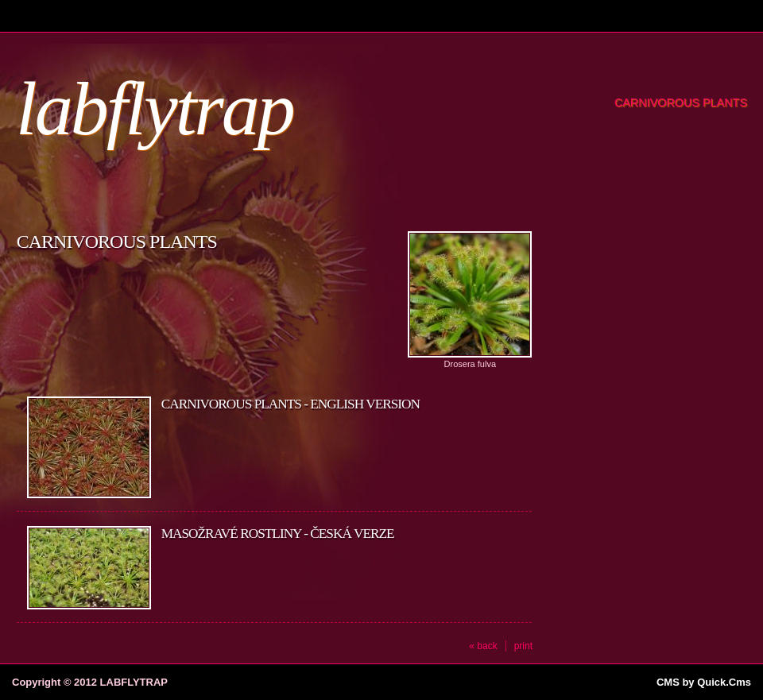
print (523, 646)
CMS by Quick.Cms (704, 682)
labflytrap (155, 108)
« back (483, 646)
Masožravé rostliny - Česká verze (278, 534)
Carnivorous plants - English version (290, 404)
